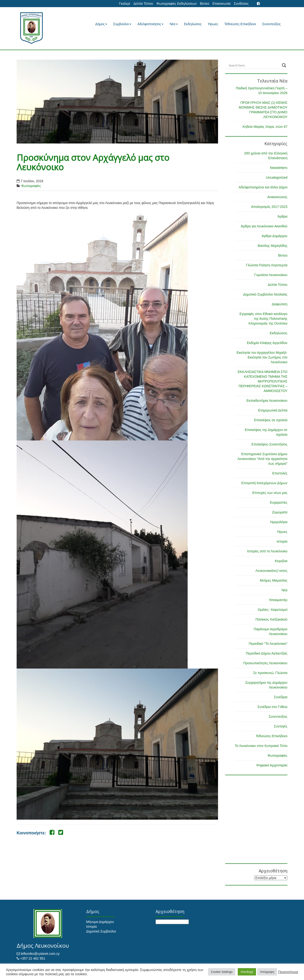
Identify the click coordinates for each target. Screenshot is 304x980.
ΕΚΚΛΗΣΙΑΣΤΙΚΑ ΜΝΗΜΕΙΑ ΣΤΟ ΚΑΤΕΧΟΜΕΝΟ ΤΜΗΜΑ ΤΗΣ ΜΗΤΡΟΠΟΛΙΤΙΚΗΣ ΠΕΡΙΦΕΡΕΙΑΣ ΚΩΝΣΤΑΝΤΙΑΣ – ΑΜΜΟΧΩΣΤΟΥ (263, 381)
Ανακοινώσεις (277, 197)
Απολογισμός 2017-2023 (269, 207)
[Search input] (254, 65)
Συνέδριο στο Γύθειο (272, 707)
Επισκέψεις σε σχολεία (271, 420)
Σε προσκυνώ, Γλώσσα (270, 673)
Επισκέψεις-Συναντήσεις (269, 444)
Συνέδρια (281, 697)
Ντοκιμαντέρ (278, 600)
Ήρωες (213, 24)
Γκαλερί (125, 4)
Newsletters (279, 168)
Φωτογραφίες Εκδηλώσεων (176, 4)
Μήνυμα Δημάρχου (100, 922)
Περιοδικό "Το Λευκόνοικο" (268, 644)
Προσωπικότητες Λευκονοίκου (265, 663)
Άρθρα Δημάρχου (275, 236)
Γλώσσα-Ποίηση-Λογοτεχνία (267, 265)
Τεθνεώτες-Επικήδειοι (240, 24)
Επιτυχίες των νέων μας (270, 493)
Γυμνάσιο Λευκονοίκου (271, 275)
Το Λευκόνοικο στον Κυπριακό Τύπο (261, 746)
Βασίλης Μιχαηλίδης (273, 246)
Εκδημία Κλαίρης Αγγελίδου (267, 343)
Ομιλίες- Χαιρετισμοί (273, 610)
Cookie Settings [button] (222, 972)
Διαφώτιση (280, 304)
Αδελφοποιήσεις (151, 24)
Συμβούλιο (122, 24)
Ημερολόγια (279, 522)
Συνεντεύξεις (271, 24)
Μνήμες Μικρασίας (274, 580)
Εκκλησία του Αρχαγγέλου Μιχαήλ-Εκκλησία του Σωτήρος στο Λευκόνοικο (262, 357)
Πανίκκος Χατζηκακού (271, 619)
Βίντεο (205, 4)
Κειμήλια (281, 561)
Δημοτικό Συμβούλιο (101, 931)
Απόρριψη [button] (267, 972)
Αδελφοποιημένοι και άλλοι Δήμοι (263, 187)
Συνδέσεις (241, 4)
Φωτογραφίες (31, 186)
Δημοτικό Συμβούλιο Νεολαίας (265, 294)
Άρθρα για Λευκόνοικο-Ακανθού (264, 226)
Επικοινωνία (222, 4)
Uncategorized (277, 177)
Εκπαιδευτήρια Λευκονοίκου (267, 401)
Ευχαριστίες (279, 502)
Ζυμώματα (280, 512)
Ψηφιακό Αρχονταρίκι (272, 765)
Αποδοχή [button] (247, 972)
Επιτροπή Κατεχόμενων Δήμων (264, 483)
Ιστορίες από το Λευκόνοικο (267, 551)
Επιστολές (280, 473)
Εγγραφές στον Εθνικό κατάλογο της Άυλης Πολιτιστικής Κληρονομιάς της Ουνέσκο (264, 319)
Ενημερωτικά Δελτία (273, 410)
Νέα (174, 24)
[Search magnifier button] (284, 65)
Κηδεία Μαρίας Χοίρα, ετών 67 (265, 127)
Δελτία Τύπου (143, 4)
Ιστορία (282, 541)
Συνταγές (281, 726)
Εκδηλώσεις (193, 24)
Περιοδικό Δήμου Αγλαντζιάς (267, 653)
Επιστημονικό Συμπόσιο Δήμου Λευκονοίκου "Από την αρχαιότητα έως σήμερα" (262, 459)
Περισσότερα (288, 972)
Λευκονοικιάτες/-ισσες (271, 571)
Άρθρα (283, 216)
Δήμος (101, 24)
